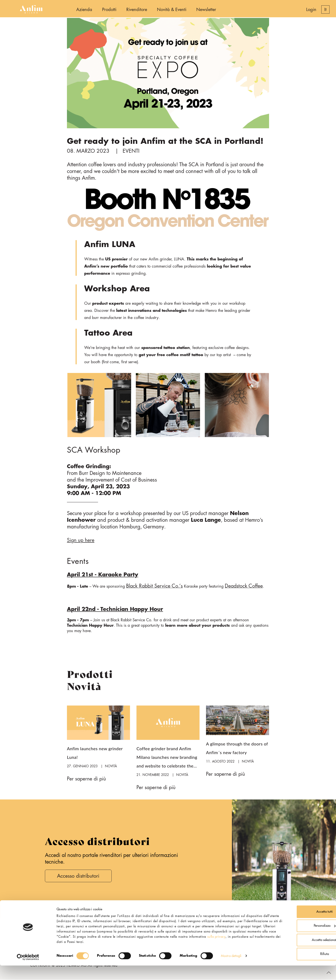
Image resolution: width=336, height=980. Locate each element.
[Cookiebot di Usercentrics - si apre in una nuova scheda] (28, 972)
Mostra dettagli (231, 970)
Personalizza (300, 940)
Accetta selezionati (300, 954)
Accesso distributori (80, 876)
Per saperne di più (87, 779)
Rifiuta (300, 968)
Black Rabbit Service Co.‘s (155, 586)
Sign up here (81, 540)
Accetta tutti (300, 926)
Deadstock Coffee (246, 586)
